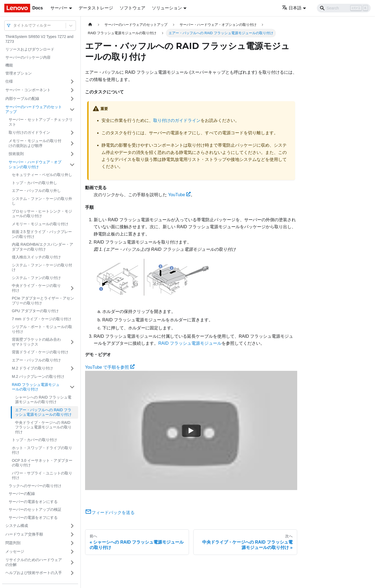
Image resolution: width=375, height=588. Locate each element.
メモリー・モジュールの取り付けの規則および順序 (35, 143)
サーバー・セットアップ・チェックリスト (41, 122)
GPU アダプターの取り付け (35, 311)
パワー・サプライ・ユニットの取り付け (42, 476)
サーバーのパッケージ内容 (28, 57)
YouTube (179, 195)
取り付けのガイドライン (29, 132)
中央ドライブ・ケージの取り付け (36, 288)
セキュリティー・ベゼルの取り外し (42, 175)
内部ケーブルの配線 (22, 98)
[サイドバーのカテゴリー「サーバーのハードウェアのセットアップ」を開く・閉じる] (72, 109)
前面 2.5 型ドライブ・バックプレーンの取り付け (42, 234)
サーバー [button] (59, 8)
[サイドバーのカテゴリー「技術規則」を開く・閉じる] (72, 154)
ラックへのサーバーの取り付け (35, 486)
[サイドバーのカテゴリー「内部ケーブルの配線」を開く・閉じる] (72, 99)
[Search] (344, 8)
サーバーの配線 (22, 494)
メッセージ (15, 551)
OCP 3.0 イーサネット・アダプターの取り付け (42, 463)
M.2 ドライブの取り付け (32, 368)
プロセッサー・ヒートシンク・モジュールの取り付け (42, 214)
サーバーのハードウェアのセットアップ (34, 109)
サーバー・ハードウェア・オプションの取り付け (35, 164)
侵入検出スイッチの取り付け (36, 257)
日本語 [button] (292, 8)
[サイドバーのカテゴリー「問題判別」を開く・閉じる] (72, 543)
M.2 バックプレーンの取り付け (38, 376)
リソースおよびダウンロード (30, 49)
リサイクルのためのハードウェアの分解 (34, 562)
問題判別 (13, 543)
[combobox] (14, 25)
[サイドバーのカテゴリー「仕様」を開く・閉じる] (72, 82)
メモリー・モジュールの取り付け (40, 224)
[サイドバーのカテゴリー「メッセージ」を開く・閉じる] (72, 552)
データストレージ (96, 8)
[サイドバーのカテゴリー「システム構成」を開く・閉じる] (72, 526)
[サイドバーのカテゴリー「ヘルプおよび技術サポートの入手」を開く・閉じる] (72, 573)
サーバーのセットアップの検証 (35, 509)
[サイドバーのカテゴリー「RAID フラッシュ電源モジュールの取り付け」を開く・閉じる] (72, 387)
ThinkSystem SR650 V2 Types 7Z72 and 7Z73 (39, 39)
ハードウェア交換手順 (24, 534)
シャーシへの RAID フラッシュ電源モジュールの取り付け (43, 400)
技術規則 (16, 154)
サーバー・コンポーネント (28, 90)
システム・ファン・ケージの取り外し (42, 201)
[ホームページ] (90, 25)
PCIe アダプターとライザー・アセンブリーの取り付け (43, 301)
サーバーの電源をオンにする (33, 502)
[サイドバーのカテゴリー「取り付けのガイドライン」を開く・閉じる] (72, 133)
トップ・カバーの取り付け (34, 440)
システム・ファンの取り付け (36, 278)
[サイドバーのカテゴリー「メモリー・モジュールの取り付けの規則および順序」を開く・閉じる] (72, 143)
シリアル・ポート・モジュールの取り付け (42, 329)
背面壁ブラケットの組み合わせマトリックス (36, 342)
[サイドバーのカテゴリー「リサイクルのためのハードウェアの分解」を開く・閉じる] (72, 562)
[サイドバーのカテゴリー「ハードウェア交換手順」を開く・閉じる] (72, 534)
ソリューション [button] (167, 8)
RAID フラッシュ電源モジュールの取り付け (36, 387)
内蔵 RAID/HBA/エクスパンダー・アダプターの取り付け (43, 247)
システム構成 (17, 526)
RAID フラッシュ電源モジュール (190, 343)
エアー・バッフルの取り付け (36, 360)
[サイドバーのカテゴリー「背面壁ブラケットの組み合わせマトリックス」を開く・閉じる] (72, 342)
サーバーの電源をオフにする (33, 517)
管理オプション (19, 73)
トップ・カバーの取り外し (34, 183)
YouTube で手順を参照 (110, 367)
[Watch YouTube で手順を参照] (191, 431)
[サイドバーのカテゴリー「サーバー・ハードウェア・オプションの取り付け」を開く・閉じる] (72, 165)
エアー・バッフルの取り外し (36, 191)
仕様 (9, 81)
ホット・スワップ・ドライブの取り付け (42, 450)
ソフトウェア (132, 8)
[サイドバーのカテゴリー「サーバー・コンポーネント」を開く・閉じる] (72, 90)
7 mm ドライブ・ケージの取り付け (42, 319)
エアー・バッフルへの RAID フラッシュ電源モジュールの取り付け (43, 412)
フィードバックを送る (110, 513)
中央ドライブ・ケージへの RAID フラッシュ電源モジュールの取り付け (43, 427)
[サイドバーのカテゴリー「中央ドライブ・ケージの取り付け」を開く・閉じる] (72, 288)
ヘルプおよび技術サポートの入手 (34, 573)
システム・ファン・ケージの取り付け (42, 267)
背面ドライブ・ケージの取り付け (40, 352)
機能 (9, 65)
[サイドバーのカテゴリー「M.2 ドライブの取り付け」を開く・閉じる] (72, 368)
